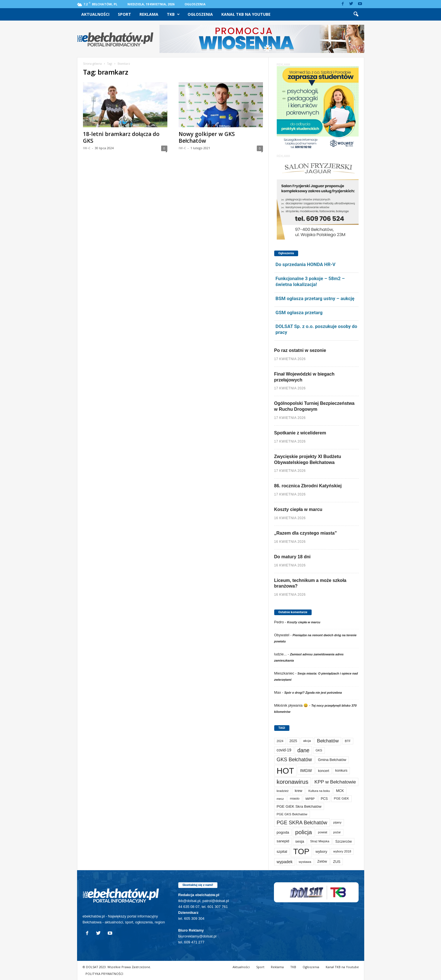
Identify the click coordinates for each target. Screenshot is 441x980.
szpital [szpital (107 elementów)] (282, 851)
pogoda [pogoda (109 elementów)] (283, 832)
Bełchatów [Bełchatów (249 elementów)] (328, 741)
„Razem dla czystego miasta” (306, 533)
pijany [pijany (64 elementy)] (337, 822)
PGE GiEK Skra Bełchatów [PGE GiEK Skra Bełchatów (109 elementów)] (299, 806)
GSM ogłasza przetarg (299, 312)
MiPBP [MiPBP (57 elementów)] (310, 799)
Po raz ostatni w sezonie (300, 350)
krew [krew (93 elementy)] (299, 791)
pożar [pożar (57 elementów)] (337, 832)
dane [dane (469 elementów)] (303, 750)
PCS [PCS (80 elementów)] (324, 799)
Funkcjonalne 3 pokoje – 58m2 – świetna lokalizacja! (310, 281)
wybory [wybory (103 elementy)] (321, 851)
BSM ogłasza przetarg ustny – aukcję (315, 298)
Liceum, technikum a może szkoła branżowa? (310, 583)
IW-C (87, 148)
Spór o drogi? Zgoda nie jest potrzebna (313, 693)
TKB (173, 14)
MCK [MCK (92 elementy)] (340, 791)
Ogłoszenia (195, 4)
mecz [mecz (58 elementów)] (280, 799)
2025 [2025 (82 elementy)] (293, 741)
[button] (356, 14)
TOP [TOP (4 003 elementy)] (301, 851)
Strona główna (92, 64)
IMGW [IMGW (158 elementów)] (306, 771)
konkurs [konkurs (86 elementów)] (341, 771)
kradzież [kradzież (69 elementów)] (283, 791)
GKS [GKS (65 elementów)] (319, 750)
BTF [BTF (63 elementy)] (348, 741)
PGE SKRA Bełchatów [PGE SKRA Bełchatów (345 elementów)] (302, 823)
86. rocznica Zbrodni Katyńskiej (308, 486)
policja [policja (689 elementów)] (304, 832)
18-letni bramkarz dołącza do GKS (121, 137)
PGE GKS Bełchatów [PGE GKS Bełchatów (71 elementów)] (292, 814)
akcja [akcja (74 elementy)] (307, 741)
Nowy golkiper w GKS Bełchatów (207, 137)
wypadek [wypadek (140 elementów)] (285, 862)
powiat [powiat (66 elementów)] (323, 832)
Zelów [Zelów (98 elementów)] (322, 861)
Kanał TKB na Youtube (246, 14)
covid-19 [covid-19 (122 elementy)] (284, 750)
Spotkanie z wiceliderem (300, 433)
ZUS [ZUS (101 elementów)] (337, 862)
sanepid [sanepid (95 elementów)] (283, 841)
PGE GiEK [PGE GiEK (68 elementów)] (341, 798)
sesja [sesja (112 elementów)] (300, 841)
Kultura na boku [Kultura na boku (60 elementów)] (319, 791)
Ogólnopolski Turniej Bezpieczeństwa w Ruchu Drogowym (314, 406)
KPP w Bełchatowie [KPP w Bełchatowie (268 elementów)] (335, 782)
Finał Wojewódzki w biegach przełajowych (304, 377)
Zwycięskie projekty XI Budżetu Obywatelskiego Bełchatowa (308, 459)
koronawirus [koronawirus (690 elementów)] (293, 782)
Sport (124, 14)
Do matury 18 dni (292, 557)
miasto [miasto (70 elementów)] (295, 798)
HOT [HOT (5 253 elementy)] (285, 771)
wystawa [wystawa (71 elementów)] (305, 862)
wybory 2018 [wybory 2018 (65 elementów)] (342, 851)
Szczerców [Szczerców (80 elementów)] (343, 841)
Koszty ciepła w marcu (298, 509)
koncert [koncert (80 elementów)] (324, 771)
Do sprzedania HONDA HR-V (306, 264)
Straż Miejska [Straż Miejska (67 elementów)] (320, 841)
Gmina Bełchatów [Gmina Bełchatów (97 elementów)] (332, 760)
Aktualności (95, 14)
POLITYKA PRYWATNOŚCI (104, 974)
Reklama (149, 14)
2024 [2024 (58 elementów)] (280, 741)
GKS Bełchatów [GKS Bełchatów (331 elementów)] (294, 760)
